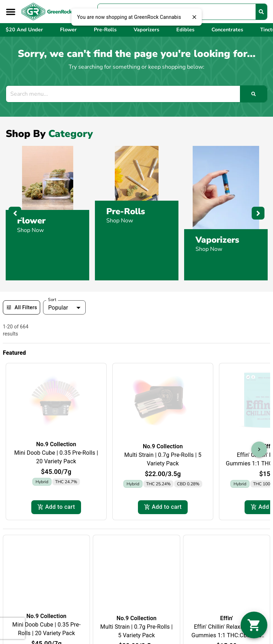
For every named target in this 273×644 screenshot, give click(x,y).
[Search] (261, 12)
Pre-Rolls (126, 211)
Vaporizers (217, 240)
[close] (194, 17)
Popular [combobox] (58, 308)
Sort (52, 300)
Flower (31, 221)
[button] (11, 12)
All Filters (22, 307)
